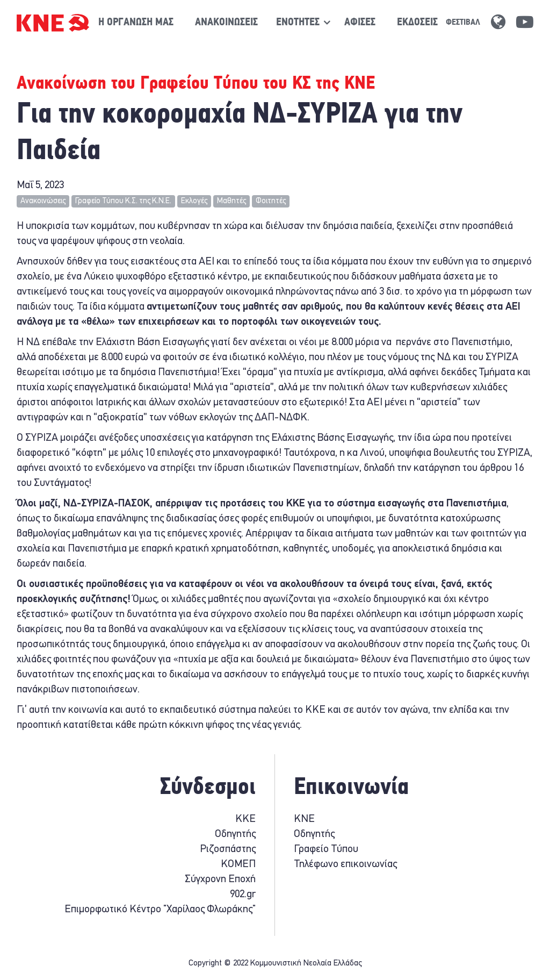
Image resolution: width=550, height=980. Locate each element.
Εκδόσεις (417, 23)
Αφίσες (360, 23)
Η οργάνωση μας (136, 23)
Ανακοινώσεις (226, 23)
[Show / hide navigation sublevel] (298, 23)
